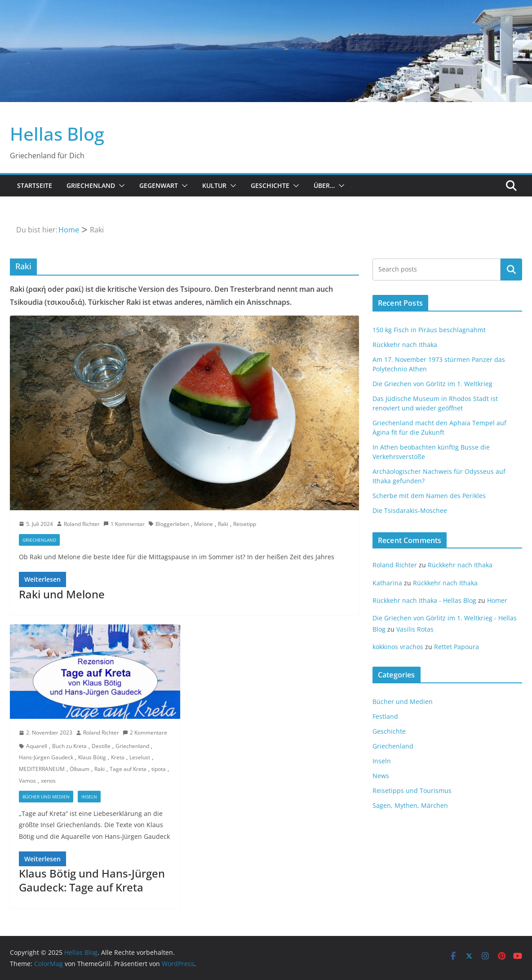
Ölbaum (80, 769)
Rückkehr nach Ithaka (405, 345)
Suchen (511, 269)
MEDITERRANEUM (42, 769)
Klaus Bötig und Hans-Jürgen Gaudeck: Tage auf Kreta (92, 880)
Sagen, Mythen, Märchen (410, 805)
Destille (101, 746)
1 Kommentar (124, 524)
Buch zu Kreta (69, 746)
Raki (223, 524)
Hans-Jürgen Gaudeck (46, 757)
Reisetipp (245, 524)
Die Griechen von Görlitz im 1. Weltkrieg (432, 384)
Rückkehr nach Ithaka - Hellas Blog (424, 600)
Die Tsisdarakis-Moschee (410, 510)
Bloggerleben (172, 524)
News (381, 776)
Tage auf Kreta (128, 769)
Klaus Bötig (92, 757)
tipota (159, 769)
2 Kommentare (145, 733)
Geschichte (270, 185)
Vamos (27, 781)
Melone (204, 524)
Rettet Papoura (457, 647)
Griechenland (91, 185)
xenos (48, 781)
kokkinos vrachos (398, 647)
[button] (120, 186)
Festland (385, 716)
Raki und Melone (62, 594)
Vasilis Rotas (415, 629)
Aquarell (37, 746)
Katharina (387, 583)
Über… (324, 185)
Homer (497, 600)
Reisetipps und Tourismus (412, 791)
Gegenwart (159, 185)
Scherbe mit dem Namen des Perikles (429, 496)
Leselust (140, 757)
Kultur (214, 185)
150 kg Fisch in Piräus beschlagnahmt (429, 330)
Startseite (35, 185)
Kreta (118, 757)
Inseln (89, 797)
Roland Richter (82, 524)
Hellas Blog (57, 134)
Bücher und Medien (46, 797)
